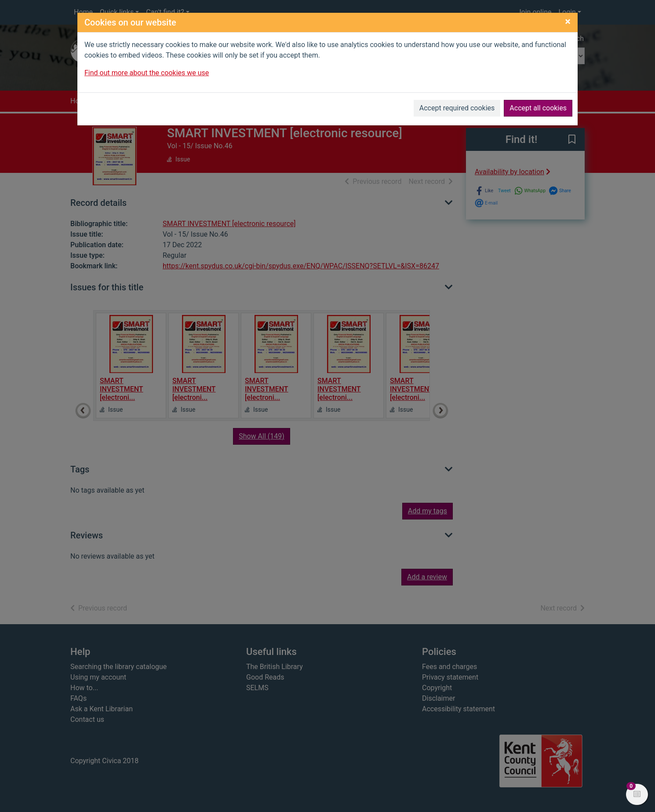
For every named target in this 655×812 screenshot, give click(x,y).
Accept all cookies (538, 108)
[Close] (568, 22)
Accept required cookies (457, 108)
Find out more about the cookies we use (147, 73)
